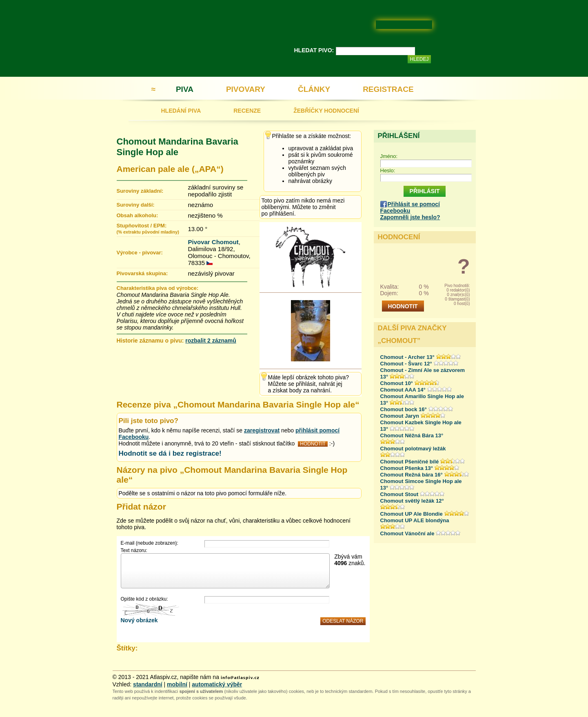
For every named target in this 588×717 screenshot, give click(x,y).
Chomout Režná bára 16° (412, 475)
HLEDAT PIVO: (314, 50)
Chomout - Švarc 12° (406, 364)
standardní (148, 684)
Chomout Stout (399, 494)
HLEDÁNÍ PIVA (181, 111)
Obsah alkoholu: (138, 215)
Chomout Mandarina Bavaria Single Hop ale (178, 147)
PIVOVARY (246, 89)
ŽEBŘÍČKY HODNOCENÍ (326, 111)
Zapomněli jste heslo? (410, 217)
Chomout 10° (397, 383)
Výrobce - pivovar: (140, 253)
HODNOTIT (313, 444)
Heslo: (388, 170)
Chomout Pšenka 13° (407, 468)
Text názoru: (134, 550)
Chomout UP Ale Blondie (412, 514)
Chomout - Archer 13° (407, 357)
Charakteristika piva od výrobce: (158, 288)
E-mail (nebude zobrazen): (150, 543)
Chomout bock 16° (404, 409)
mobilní (177, 684)
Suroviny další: (136, 205)
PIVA (185, 89)
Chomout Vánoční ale (407, 533)
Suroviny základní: (140, 191)
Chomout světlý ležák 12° (412, 501)
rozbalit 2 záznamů (211, 341)
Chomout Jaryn (400, 416)
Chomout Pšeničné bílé (410, 462)
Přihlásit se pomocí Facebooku (410, 207)
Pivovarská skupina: (142, 273)
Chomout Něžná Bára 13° (412, 435)
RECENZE (247, 111)
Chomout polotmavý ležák (413, 449)
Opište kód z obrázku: (144, 599)
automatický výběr (217, 684)
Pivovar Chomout (213, 242)
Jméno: (389, 156)
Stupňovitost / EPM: (148, 228)
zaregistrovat (262, 430)
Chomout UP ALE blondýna (415, 520)
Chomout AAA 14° (403, 390)
